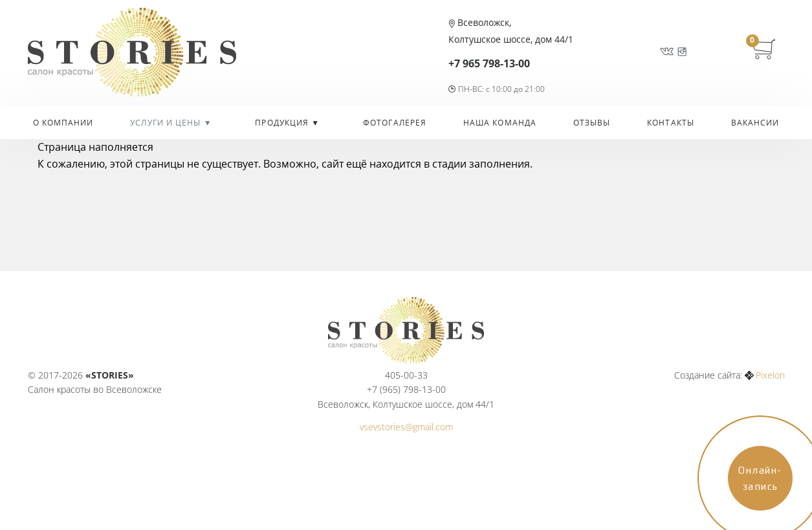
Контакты (671, 123)
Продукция (283, 123)
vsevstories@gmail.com (406, 427)
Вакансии (755, 123)
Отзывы (592, 123)
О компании (63, 123)
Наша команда (500, 123)
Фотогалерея (395, 123)
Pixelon (770, 375)
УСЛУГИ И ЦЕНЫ (167, 123)
